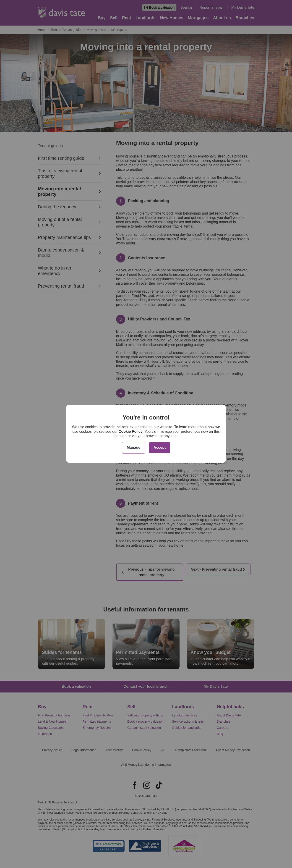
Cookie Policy (131, 431)
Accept (160, 447)
